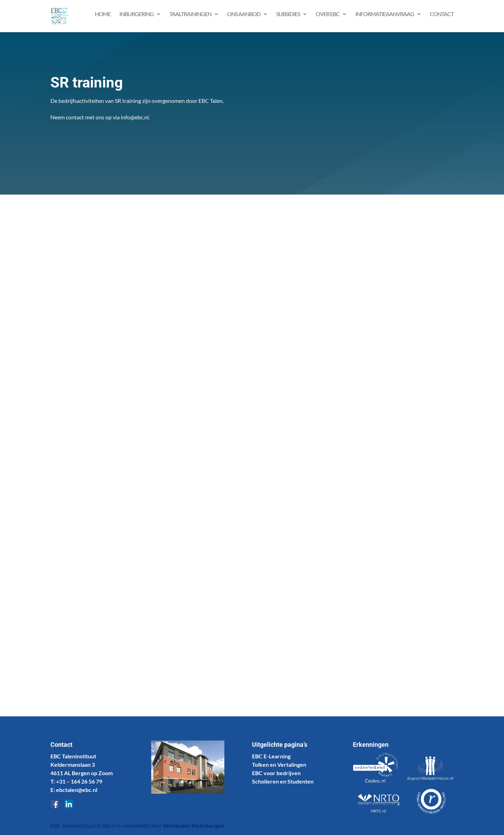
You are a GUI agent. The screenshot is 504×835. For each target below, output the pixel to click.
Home (103, 19)
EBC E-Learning (271, 756)
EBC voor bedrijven (276, 773)
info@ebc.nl (135, 117)
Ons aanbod (244, 19)
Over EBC (328, 19)
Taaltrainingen (190, 19)
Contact (442, 19)
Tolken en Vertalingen (279, 764)
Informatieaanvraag (385, 19)
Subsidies (288, 19)
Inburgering (136, 19)
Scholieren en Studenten (283, 781)
